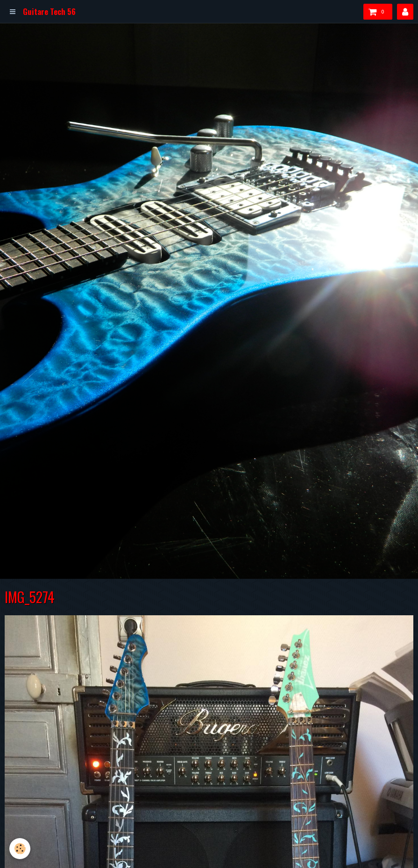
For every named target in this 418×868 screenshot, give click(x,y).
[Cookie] (20, 849)
